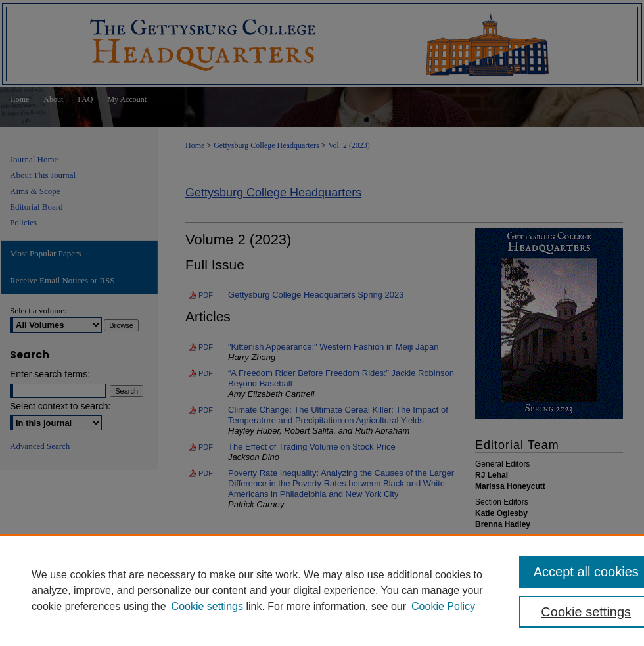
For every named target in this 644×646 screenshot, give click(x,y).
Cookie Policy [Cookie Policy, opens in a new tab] (443, 606)
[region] (322, 590)
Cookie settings (207, 606)
